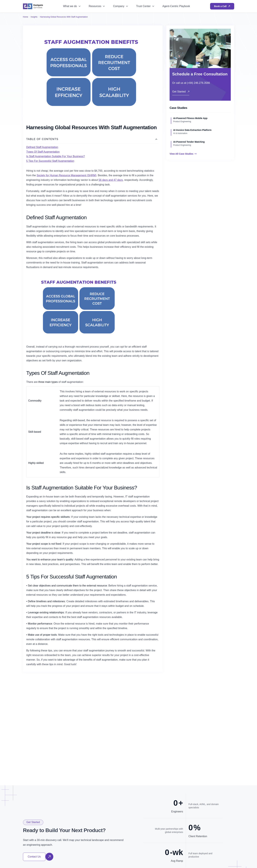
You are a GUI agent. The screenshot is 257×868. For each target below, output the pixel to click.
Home (26, 17)
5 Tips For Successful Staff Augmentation (50, 161)
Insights (34, 17)
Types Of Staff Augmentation (43, 152)
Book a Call (222, 6)
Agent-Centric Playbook (176, 6)
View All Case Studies (183, 154)
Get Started (181, 92)
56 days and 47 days (111, 180)
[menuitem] (72, 6)
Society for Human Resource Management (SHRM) (67, 175)
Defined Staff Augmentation (42, 147)
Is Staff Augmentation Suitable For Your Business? (56, 156)
